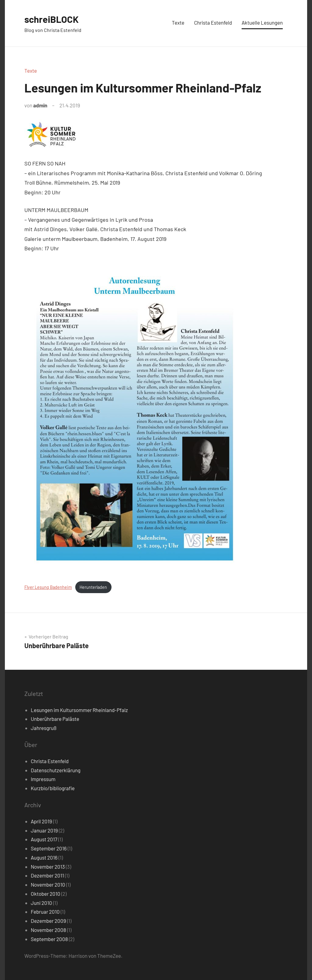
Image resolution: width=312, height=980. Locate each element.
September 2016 (49, 848)
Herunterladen (93, 587)
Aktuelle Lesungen (262, 23)
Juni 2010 (41, 903)
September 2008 (49, 939)
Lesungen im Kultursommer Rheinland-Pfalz (79, 710)
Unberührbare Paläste (55, 719)
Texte (178, 23)
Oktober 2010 (46, 894)
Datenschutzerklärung (56, 770)
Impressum (43, 779)
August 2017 (44, 839)
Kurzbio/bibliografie (53, 788)
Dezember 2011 (47, 875)
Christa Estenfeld (213, 23)
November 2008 (48, 930)
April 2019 (41, 821)
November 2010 (48, 884)
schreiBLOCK (53, 19)
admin (40, 105)
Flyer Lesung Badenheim (48, 587)
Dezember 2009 (48, 921)
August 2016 (44, 857)
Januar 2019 (44, 830)
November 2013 (48, 867)
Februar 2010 (45, 912)
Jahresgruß (44, 728)
